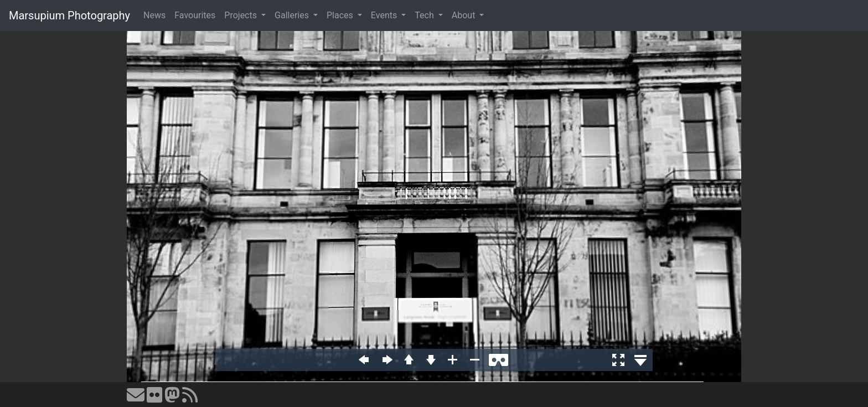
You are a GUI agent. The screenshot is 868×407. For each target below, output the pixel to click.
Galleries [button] (293, 15)
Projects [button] (242, 15)
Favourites (195, 15)
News (154, 15)
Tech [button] (425, 15)
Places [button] (341, 15)
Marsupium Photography (69, 16)
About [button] (465, 15)
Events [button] (385, 15)
